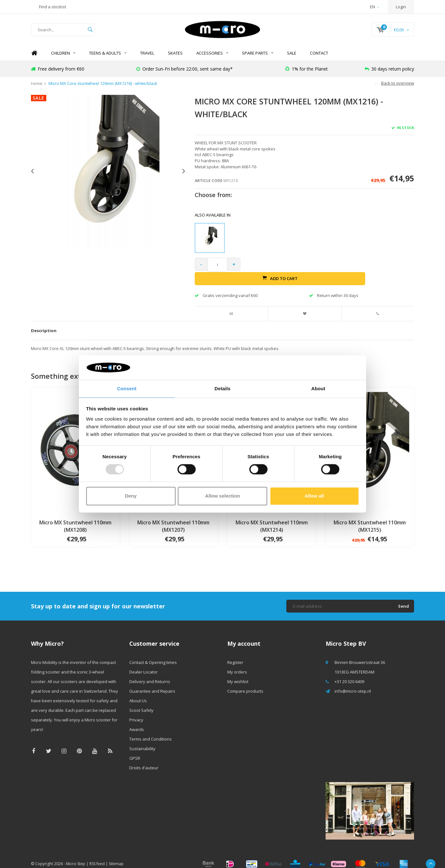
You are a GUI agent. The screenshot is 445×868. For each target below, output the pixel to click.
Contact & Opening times (153, 655)
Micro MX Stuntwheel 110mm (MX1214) (272, 519)
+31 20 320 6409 (349, 674)
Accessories (212, 59)
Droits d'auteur (144, 761)
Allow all (314, 496)
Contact (319, 59)
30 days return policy (389, 75)
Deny (131, 496)
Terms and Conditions (151, 732)
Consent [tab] (127, 388)
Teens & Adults (108, 59)
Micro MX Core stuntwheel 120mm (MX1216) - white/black (103, 90)
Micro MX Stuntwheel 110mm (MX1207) (173, 519)
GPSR (135, 751)
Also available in (213, 221)
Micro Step (76, 856)
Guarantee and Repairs (152, 684)
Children (63, 59)
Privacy (136, 713)
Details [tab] (222, 388)
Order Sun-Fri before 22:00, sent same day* (185, 75)
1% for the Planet (306, 75)
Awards (137, 722)
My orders (237, 665)
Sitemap (116, 856)
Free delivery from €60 (58, 75)
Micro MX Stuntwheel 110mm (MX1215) (370, 519)
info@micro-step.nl (353, 684)
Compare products (245, 684)
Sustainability (142, 742)
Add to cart (330, 271)
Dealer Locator (143, 665)
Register (235, 655)
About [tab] (318, 388)
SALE (292, 59)
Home (34, 59)
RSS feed (97, 856)
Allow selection (222, 496)
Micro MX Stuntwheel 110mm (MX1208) (75, 519)
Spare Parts (258, 59)
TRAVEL (147, 59)
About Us (138, 694)
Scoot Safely (141, 703)
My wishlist (238, 674)
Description (44, 323)
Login (401, 7)
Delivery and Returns (150, 674)
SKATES (175, 59)
